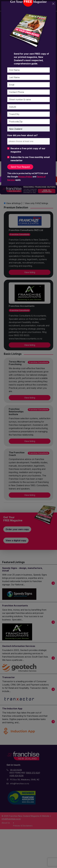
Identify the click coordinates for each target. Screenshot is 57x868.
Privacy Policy (25, 177)
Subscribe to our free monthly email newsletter (30, 159)
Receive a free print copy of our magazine (28, 150)
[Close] (53, 4)
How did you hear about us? (22, 135)
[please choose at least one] (25, 141)
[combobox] (29, 141)
